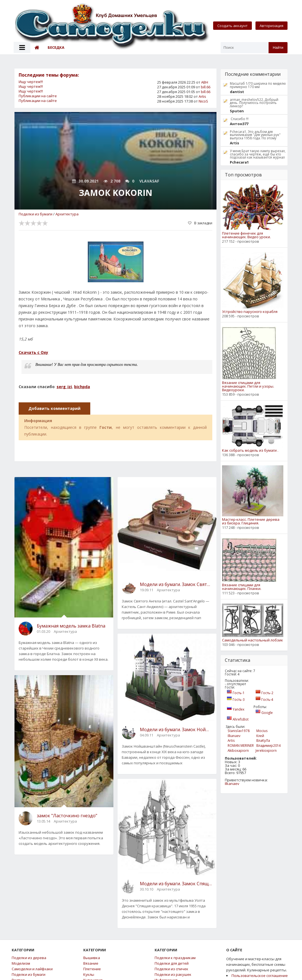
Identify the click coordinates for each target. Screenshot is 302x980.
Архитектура (67, 214)
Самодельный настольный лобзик (253, 640)
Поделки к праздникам (175, 958)
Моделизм (21, 963)
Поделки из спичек (171, 969)
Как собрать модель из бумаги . (250, 450)
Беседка (56, 47)
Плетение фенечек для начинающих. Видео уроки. (246, 235)
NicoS (203, 101)
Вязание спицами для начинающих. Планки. (242, 587)
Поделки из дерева (29, 958)
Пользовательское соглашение (260, 976)
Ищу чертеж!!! (31, 82)
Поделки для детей (172, 963)
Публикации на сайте (38, 96)
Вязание (91, 963)
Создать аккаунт (232, 26)
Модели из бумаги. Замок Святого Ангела (176, 584)
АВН (205, 82)
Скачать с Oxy (33, 352)
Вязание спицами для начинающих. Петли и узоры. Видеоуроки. (248, 386)
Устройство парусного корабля (250, 312)
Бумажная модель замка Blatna (71, 626)
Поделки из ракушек (173, 975)
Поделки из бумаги (36, 214)
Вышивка (92, 958)
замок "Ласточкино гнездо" (67, 816)
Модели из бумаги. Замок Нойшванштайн (176, 729)
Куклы (89, 975)
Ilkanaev (232, 784)
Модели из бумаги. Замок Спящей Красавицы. (176, 884)
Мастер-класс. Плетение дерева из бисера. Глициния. (251, 521)
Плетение (92, 969)
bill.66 (206, 87)
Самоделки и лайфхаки (32, 969)
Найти (278, 48)
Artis (202, 96)
